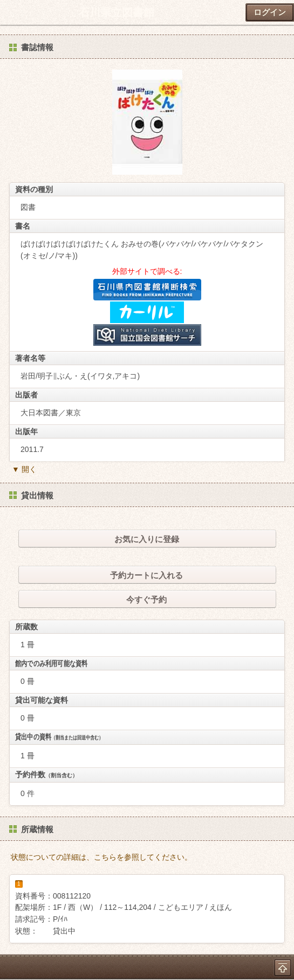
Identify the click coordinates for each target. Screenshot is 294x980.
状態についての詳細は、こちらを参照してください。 (101, 857)
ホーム (11, 12)
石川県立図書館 (117, 12)
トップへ (283, 968)
